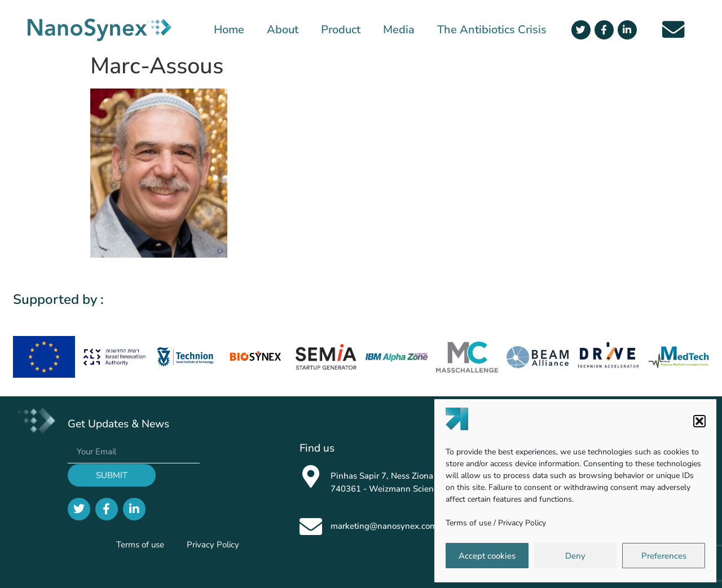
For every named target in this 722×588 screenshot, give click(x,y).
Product (341, 30)
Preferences (664, 556)
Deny (575, 556)
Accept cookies (487, 556)
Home (229, 30)
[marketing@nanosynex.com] (311, 527)
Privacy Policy (522, 523)
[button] (699, 421)
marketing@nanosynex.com (384, 526)
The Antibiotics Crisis (492, 30)
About (283, 30)
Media (399, 30)
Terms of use (468, 523)
